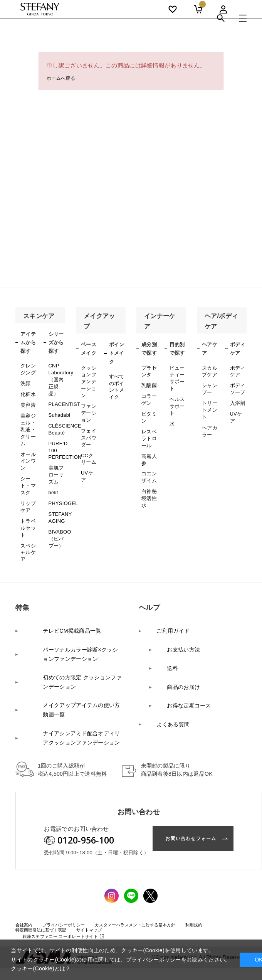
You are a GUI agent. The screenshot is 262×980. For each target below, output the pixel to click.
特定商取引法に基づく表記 (45, 867)
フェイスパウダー (88, 425)
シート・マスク (28, 466)
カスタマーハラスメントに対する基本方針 (153, 862)
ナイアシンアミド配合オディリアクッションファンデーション (72, 678)
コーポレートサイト (64, 873)
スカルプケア (209, 370)
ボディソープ (237, 385)
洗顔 (25, 380)
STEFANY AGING (60, 493)
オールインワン (28, 445)
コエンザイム (149, 460)
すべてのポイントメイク (116, 384)
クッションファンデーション (88, 379)
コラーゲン (149, 394)
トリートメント (209, 403)
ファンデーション (88, 405)
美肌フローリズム (56, 457)
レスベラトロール (149, 427)
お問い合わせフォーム (184, 777)
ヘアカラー (209, 420)
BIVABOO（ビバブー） (59, 511)
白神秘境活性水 (149, 477)
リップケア (28, 484)
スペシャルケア (28, 522)
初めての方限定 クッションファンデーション (73, 634)
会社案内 (25, 862)
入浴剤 (237, 397)
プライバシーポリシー (71, 862)
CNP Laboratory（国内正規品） (60, 376)
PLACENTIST (63, 397)
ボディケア (237, 370)
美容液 (28, 399)
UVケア (89, 455)
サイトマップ (101, 867)
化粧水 (28, 390)
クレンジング (28, 368)
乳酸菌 (149, 382)
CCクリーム (89, 443)
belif (53, 471)
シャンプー (209, 385)
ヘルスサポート (177, 399)
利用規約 (221, 862)
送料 (165, 619)
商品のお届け (176, 632)
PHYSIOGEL (62, 481)
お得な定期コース (182, 644)
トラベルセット (28, 502)
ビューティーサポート (177, 376)
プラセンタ (149, 370)
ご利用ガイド (166, 595)
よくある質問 (166, 656)
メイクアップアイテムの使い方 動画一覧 (73, 656)
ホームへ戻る (64, 79)
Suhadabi (59, 406)
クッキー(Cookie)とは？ (41, 968)
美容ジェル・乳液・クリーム (28, 419)
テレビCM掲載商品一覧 (56, 595)
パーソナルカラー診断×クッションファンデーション (71, 612)
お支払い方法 (176, 607)
